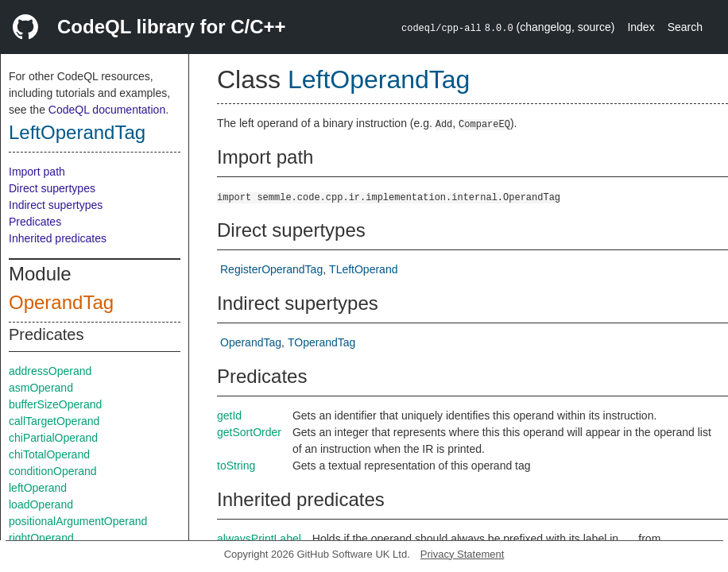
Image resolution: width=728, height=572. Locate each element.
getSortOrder (249, 432)
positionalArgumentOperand (78, 521)
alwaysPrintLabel (259, 539)
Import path (37, 172)
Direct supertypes (52, 188)
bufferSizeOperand (55, 404)
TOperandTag (321, 342)
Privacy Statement (463, 554)
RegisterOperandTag (271, 269)
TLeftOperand (363, 269)
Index (641, 27)
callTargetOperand (54, 421)
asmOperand (41, 388)
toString (236, 466)
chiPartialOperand (53, 438)
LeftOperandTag (77, 132)
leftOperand (38, 488)
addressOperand (50, 371)
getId (229, 415)
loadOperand (41, 504)
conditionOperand (53, 471)
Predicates (35, 222)
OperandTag (61, 302)
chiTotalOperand (49, 454)
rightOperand (41, 538)
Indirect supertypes (56, 205)
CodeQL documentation (107, 110)
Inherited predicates (58, 238)
